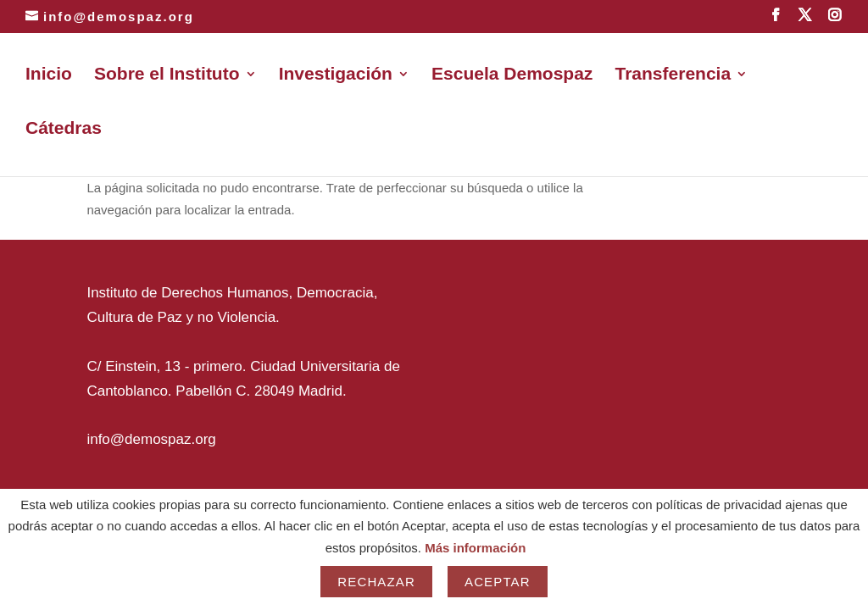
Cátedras (64, 130)
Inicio (49, 75)
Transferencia (673, 75)
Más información (475, 548)
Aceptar (498, 582)
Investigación (336, 75)
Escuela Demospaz (512, 75)
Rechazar (376, 582)
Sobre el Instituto (167, 75)
